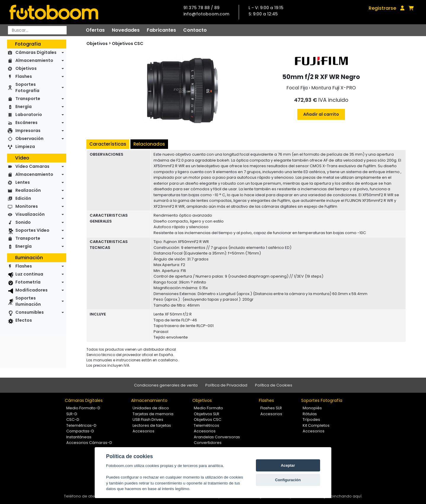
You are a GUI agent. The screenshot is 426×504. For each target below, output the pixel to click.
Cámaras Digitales (36, 52)
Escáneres (26, 123)
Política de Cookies (274, 385)
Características (108, 144)
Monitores (27, 206)
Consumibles (30, 312)
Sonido (23, 222)
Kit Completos (316, 425)
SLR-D (72, 414)
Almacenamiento (34, 60)
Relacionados (149, 144)
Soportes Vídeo (32, 230)
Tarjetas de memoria (153, 414)
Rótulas (310, 414)
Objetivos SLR (206, 414)
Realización (28, 190)
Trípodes (311, 420)
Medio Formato (208, 408)
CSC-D (73, 420)
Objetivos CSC (128, 44)
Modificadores (32, 290)
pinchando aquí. (347, 496)
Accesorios (143, 431)
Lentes (23, 182)
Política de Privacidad (226, 385)
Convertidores (208, 443)
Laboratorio (29, 115)
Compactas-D (80, 431)
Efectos (24, 320)
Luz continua (29, 274)
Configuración (288, 480)
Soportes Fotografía (27, 87)
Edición (23, 198)
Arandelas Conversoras (217, 437)
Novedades (126, 30)
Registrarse (382, 8)
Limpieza (25, 146)
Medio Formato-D (83, 408)
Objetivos (26, 68)
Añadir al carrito (321, 114)
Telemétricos (206, 425)
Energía (24, 107)
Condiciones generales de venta (166, 385)
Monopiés (312, 408)
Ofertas (95, 30)
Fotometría (28, 282)
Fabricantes (161, 30)
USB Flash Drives (148, 420)
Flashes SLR (271, 408)
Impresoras (28, 131)
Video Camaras (32, 166)
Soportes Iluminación (28, 301)
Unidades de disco (151, 408)
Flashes (24, 76)
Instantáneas (79, 437)
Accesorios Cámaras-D (89, 443)
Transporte (28, 99)
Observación (29, 139)
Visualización (30, 214)
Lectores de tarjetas (152, 425)
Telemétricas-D (81, 425)
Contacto (195, 30)
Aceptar (288, 465)
